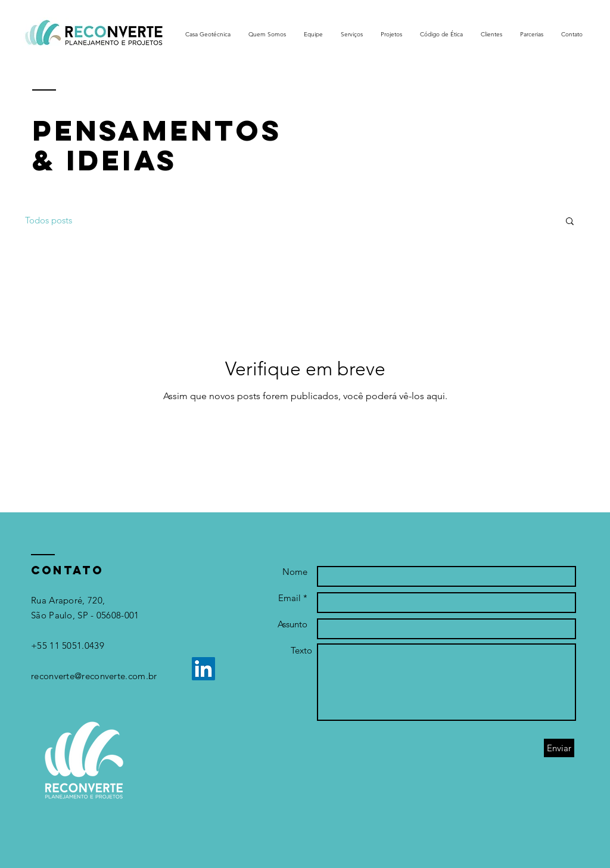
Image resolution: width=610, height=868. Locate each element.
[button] (570, 222)
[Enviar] (559, 748)
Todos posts (49, 220)
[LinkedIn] (203, 669)
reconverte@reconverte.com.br (94, 676)
